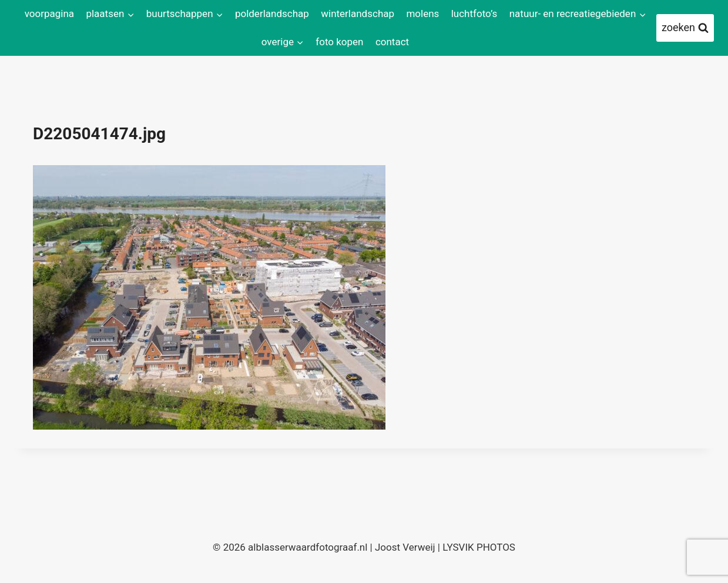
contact (392, 42)
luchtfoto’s (474, 14)
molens (422, 14)
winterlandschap (358, 14)
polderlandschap (272, 14)
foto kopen (339, 42)
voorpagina (49, 14)
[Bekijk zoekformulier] (685, 28)
